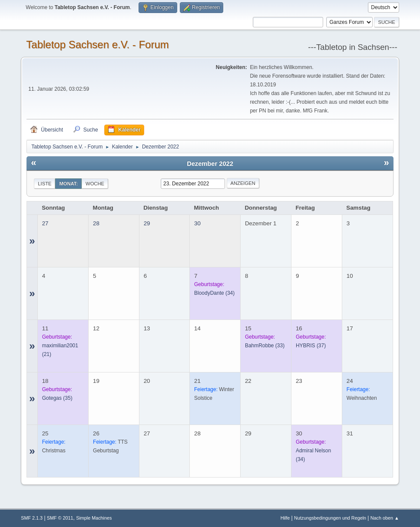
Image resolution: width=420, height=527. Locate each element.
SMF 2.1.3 (32, 518)
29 (147, 223)
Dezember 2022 (210, 164)
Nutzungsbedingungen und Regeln (330, 518)
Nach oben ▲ (385, 518)
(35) (57, 398)
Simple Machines (94, 518)
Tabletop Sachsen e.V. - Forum (97, 44)
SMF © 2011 (60, 518)
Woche (95, 184)
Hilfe (285, 518)
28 (96, 223)
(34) (214, 293)
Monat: (68, 184)
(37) (311, 346)
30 (197, 223)
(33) (265, 346)
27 (45, 223)
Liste (45, 184)
